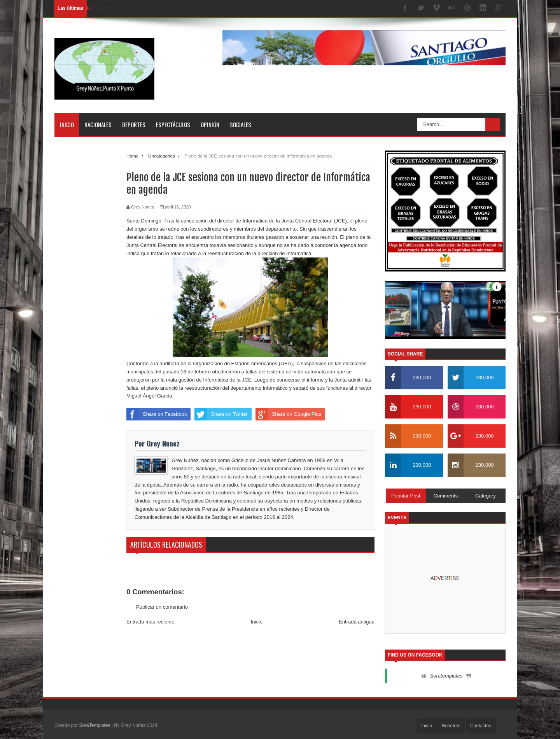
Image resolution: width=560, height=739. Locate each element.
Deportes (134, 124)
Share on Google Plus (288, 414)
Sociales (241, 124)
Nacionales (98, 124)
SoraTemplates (94, 725)
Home (132, 156)
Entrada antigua (357, 622)
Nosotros (451, 726)
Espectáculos (173, 124)
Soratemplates (446, 676)
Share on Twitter (221, 414)
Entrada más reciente (150, 622)
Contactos (481, 726)
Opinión (210, 124)
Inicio (67, 124)
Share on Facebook (157, 414)
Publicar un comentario (162, 607)
